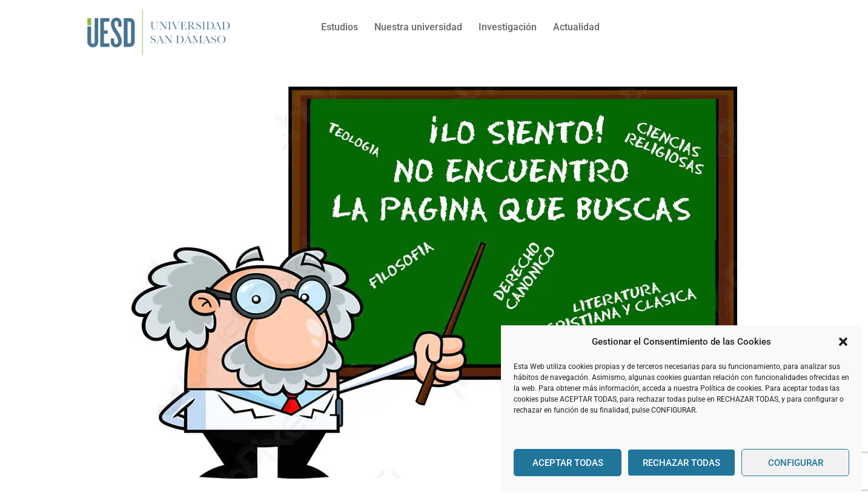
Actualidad (576, 27)
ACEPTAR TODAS (568, 463)
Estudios (340, 27)
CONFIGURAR (796, 463)
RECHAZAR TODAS (681, 463)
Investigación (508, 27)
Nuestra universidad (418, 27)
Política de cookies (731, 388)
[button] (843, 342)
